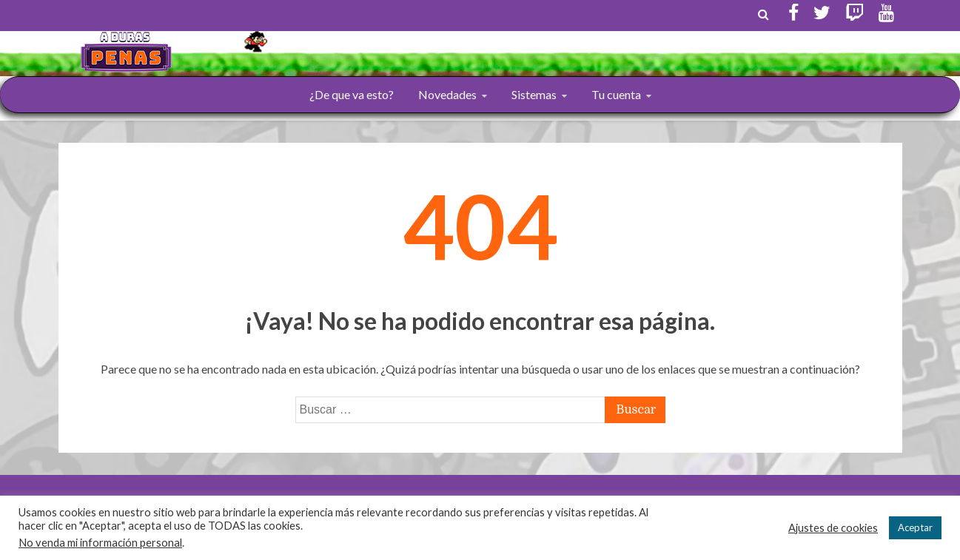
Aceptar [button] (915, 527)
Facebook (793, 13)
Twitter (822, 13)
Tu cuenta (616, 94)
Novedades (447, 94)
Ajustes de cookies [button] (833, 528)
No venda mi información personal (100, 543)
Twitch (855, 13)
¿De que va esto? (352, 94)
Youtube (886, 13)
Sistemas (534, 94)
